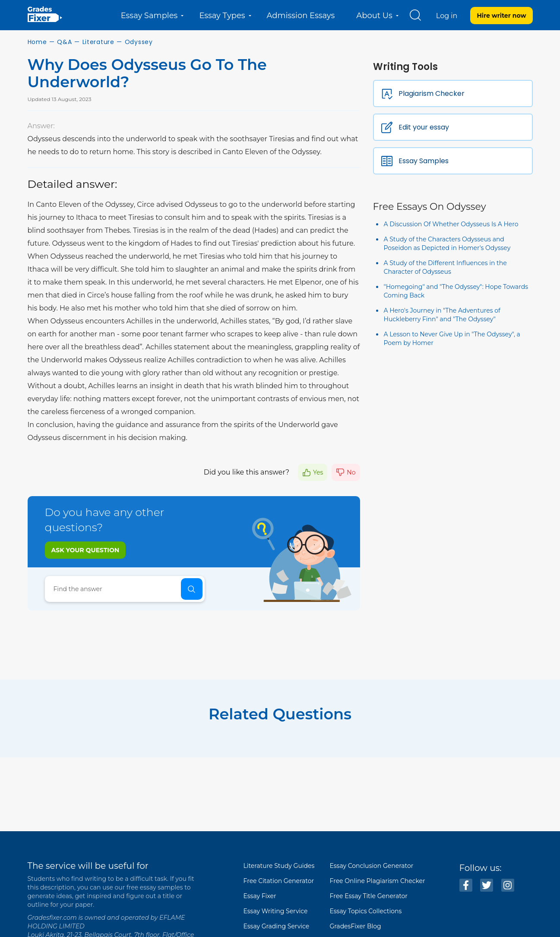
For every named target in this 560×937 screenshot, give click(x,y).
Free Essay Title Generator (369, 896)
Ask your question (85, 550)
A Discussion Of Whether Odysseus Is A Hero (451, 224)
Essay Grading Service (277, 926)
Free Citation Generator (279, 881)
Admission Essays (301, 16)
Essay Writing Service (276, 911)
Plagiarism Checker (432, 93)
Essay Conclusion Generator (372, 866)
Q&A (64, 42)
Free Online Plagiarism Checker (378, 881)
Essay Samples (424, 161)
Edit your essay (424, 127)
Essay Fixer (260, 896)
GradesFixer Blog (356, 926)
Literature (98, 42)
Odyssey (139, 42)
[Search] (125, 589)
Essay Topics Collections (366, 911)
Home (37, 42)
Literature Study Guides (279, 866)
